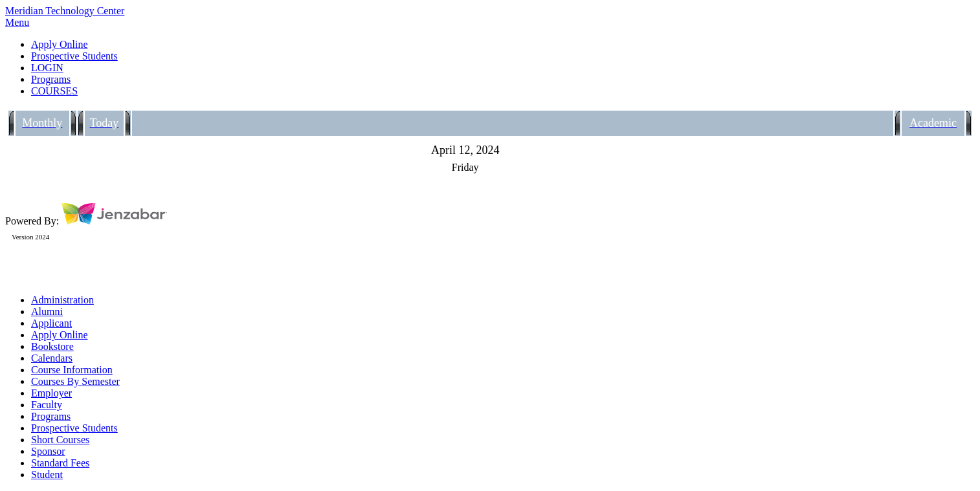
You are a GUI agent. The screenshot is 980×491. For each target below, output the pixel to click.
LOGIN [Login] (47, 68)
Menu (17, 22)
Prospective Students (74, 428)
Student (47, 475)
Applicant (51, 323)
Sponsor (48, 451)
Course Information (72, 370)
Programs (51, 416)
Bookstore (52, 346)
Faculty (47, 405)
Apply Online (60, 335)
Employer (51, 393)
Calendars (52, 358)
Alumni (47, 311)
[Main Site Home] (490, 11)
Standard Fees (60, 463)
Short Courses (60, 440)
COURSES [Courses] (54, 91)
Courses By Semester (75, 381)
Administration (62, 300)
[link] (503, 45)
